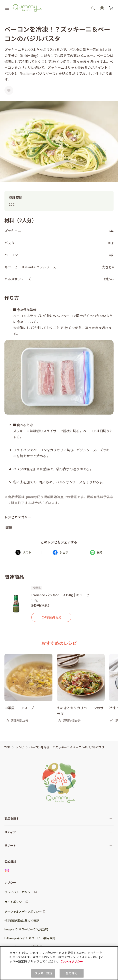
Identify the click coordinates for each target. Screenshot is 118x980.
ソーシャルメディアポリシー (23, 911)
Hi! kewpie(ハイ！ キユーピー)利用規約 (30, 938)
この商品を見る (51, 617)
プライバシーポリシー (19, 892)
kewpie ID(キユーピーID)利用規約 (26, 929)
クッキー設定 (43, 973)
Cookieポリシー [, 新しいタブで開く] (72, 961)
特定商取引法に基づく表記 (22, 921)
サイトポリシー (15, 902)
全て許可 (72, 973)
